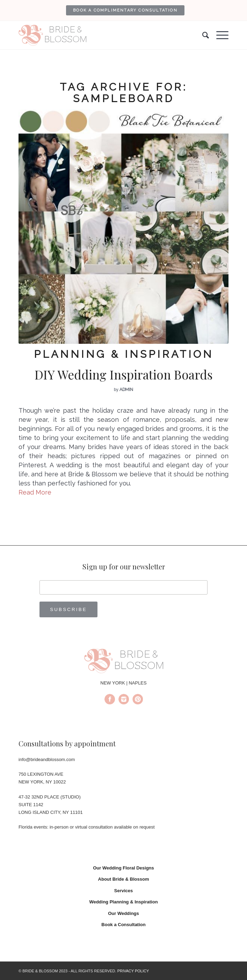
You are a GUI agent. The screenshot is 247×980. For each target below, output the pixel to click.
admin (126, 390)
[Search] (202, 35)
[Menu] (219, 35)
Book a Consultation (123, 925)
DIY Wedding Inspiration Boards (124, 374)
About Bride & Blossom (124, 879)
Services (124, 891)
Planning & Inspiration (124, 354)
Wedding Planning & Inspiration (123, 902)
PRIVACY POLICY (133, 971)
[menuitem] (125, 10)
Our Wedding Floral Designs (123, 868)
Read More (35, 492)
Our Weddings (123, 913)
